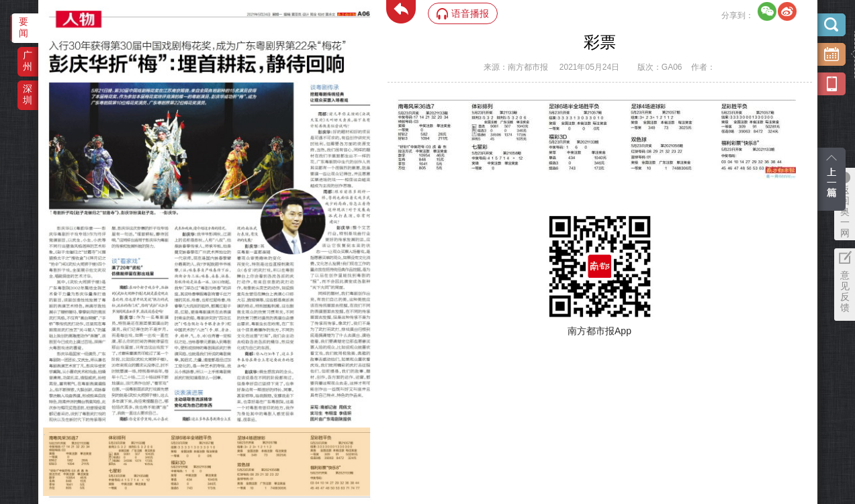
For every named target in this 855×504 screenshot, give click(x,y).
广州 (28, 61)
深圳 (28, 94)
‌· (45, 434)
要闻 (24, 27)
